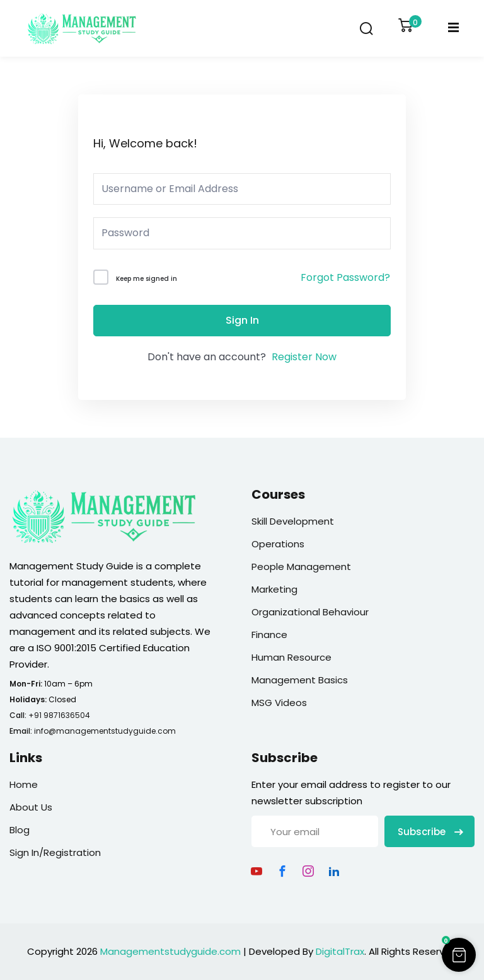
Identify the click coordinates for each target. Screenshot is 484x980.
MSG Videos (279, 703)
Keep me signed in (147, 279)
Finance (269, 635)
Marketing (274, 589)
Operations (278, 544)
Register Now (304, 357)
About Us (31, 807)
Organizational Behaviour (310, 612)
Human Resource (291, 657)
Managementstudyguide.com (170, 951)
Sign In (242, 320)
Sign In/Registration (55, 852)
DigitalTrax (340, 951)
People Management (301, 567)
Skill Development (293, 521)
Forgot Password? (345, 277)
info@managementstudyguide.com (105, 731)
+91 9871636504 (59, 715)
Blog (20, 830)
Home (24, 784)
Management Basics (300, 680)
